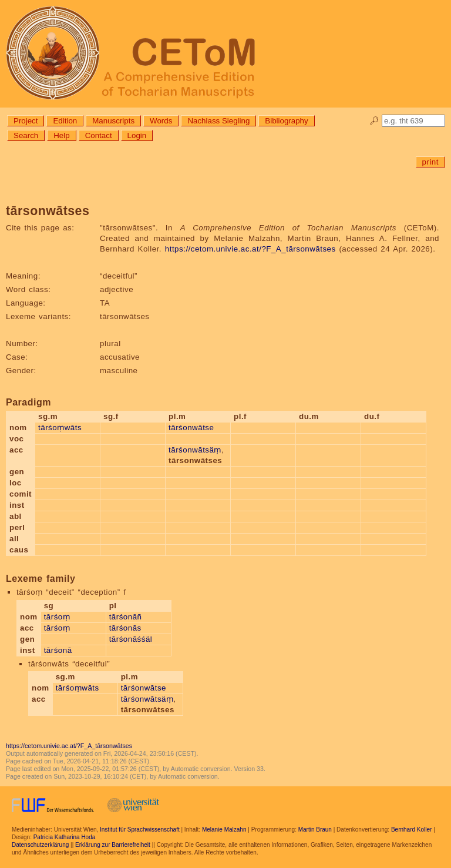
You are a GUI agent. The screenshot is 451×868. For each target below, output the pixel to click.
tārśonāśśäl (131, 639)
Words (161, 121)
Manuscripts (113, 121)
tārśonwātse (191, 428)
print (430, 162)
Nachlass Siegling (218, 121)
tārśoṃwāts (60, 428)
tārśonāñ (126, 617)
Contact (99, 135)
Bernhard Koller (411, 830)
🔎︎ (374, 121)
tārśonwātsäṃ (195, 450)
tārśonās (125, 628)
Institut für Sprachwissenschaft (140, 830)
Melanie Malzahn (224, 830)
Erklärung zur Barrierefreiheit (113, 845)
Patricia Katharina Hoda (65, 837)
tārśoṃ (57, 617)
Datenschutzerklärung (40, 845)
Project (26, 121)
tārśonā (58, 650)
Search (26, 135)
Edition (65, 121)
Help (61, 135)
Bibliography (286, 121)
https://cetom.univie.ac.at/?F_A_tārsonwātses (250, 249)
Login (137, 135)
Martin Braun (315, 830)
